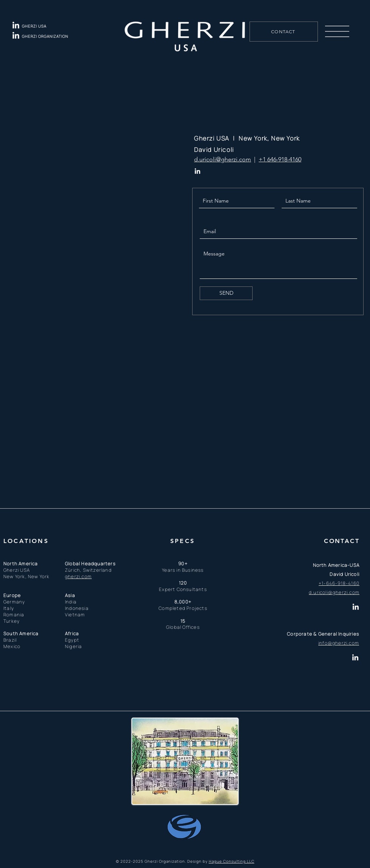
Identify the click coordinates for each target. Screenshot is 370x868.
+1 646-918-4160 (280, 159)
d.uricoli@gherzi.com (223, 159)
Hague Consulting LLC (232, 861)
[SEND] (226, 293)
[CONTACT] (284, 32)
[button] (337, 31)
